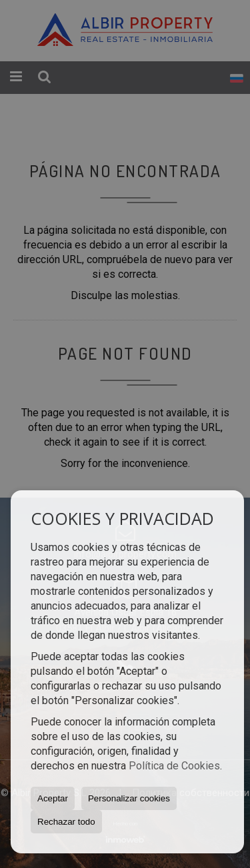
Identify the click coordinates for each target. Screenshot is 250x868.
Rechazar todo (66, 822)
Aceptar (53, 798)
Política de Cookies (174, 766)
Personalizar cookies (129, 798)
